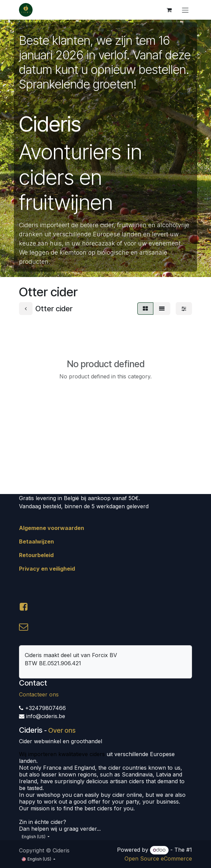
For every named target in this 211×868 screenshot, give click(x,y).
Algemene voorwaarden (52, 528)
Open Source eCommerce (158, 859)
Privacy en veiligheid (47, 569)
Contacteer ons (39, 694)
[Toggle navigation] (185, 10)
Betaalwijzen (36, 541)
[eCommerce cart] (169, 10)
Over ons (62, 730)
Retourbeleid (36, 555)
